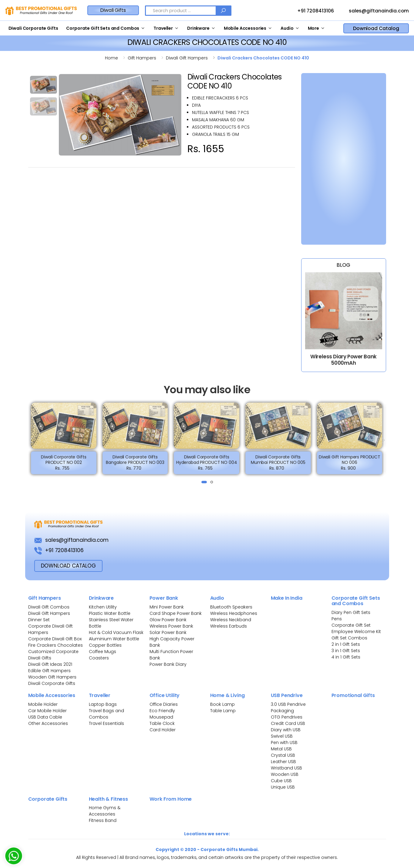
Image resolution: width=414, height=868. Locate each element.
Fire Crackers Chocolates (56, 645)
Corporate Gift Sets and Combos (103, 28)
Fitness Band (103, 820)
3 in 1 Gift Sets (346, 651)
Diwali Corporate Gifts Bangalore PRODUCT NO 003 (135, 464)
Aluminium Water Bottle (114, 639)
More (313, 28)
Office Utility (165, 695)
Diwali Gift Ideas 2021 (50, 664)
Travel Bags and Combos (106, 714)
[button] (204, 482)
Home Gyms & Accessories (105, 811)
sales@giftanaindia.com (373, 11)
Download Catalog (376, 28)
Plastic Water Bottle (110, 613)
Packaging (282, 711)
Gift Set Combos (349, 638)
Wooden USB (285, 774)
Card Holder (163, 730)
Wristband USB (286, 768)
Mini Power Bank (167, 607)
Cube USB (281, 781)
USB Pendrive (287, 695)
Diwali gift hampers (187, 58)
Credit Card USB (288, 723)
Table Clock (162, 723)
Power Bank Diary (168, 664)
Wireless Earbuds (229, 626)
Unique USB (283, 787)
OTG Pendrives (287, 717)
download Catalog (68, 566)
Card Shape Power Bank (176, 613)
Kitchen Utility (103, 607)
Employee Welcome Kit (356, 632)
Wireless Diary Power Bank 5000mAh (343, 360)
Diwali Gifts (113, 10)
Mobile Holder (43, 704)
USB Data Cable (46, 717)
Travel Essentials (106, 723)
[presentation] (32, 440)
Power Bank (164, 598)
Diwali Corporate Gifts (33, 28)
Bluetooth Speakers (231, 607)
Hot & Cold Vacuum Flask (116, 632)
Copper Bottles (105, 645)
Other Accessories (48, 723)
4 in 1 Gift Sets (346, 657)
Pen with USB (284, 742)
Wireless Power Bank (171, 626)
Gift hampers (142, 58)
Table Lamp (223, 711)
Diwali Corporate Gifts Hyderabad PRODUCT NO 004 (207, 464)
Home (111, 58)
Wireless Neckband (231, 620)
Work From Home (171, 799)
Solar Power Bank (168, 632)
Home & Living (227, 695)
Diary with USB (286, 730)
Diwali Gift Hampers (49, 613)
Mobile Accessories (245, 28)
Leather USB (283, 762)
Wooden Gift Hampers (52, 677)
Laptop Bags (103, 704)
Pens (337, 619)
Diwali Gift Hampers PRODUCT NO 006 (350, 464)
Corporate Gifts (48, 799)
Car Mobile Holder (47, 711)
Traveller (163, 28)
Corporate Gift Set (351, 625)
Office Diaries (164, 704)
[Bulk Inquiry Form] (340, 158)
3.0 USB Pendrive (288, 704)
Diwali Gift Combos (49, 607)
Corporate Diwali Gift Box (55, 639)
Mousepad (161, 717)
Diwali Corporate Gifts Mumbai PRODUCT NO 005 (278, 464)
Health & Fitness (108, 799)
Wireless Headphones (234, 613)
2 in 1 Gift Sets (346, 644)
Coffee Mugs (103, 652)
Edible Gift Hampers (49, 671)
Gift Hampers (45, 598)
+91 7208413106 (310, 11)
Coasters (99, 658)
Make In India (287, 598)
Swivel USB (282, 736)
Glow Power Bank (168, 620)
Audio (287, 28)
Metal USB (281, 749)
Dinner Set (39, 620)
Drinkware (198, 28)
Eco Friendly (162, 711)
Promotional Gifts (353, 695)
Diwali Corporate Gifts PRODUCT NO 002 (64, 464)
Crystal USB (283, 755)
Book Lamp (222, 704)
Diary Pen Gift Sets (351, 612)
